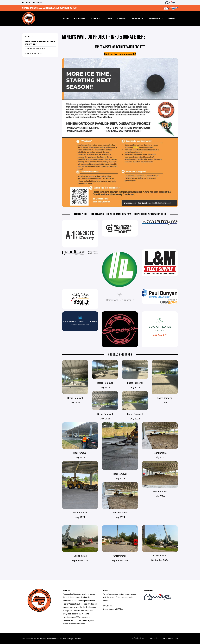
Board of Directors (34, 53)
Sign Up (37, 3)
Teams (109, 18)
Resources (137, 18)
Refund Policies (138, 638)
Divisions (122, 18)
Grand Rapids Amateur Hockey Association (45, 8)
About (66, 18)
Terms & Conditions (170, 638)
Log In (26, 3)
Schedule (95, 18)
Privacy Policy (153, 638)
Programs (80, 18)
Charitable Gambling (35, 49)
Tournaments (155, 18)
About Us (29, 37)
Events (172, 18)
